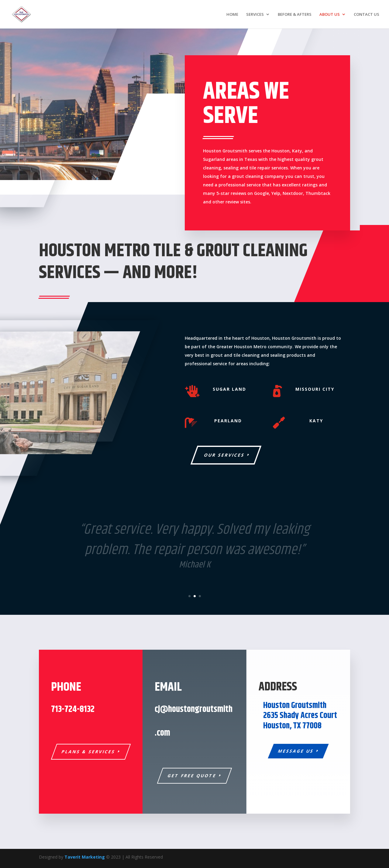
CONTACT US (367, 15)
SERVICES (255, 15)
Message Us (296, 751)
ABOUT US (330, 15)
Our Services (224, 455)
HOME (232, 15)
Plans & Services (88, 752)
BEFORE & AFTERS (295, 15)
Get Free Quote (192, 776)
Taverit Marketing (85, 857)
